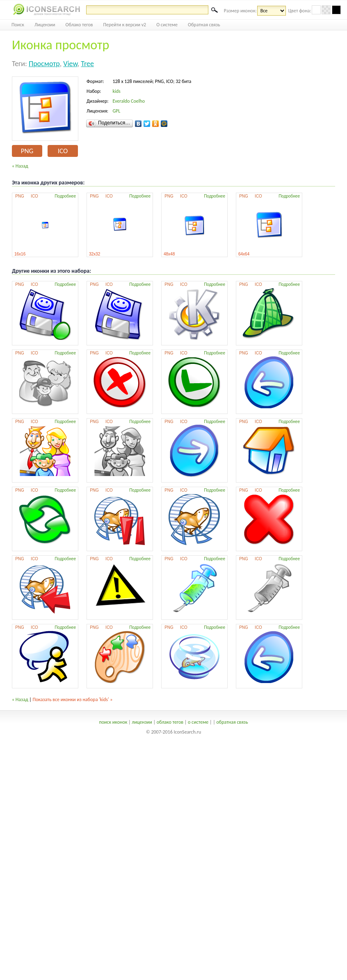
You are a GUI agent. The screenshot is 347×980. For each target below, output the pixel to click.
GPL (116, 111)
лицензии (142, 722)
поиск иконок (113, 722)
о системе (198, 722)
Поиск (18, 25)
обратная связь (232, 722)
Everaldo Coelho (129, 101)
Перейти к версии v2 (125, 25)
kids (116, 91)
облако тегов (170, 722)
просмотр (44, 64)
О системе (167, 25)
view (70, 64)
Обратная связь (204, 25)
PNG (27, 151)
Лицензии (45, 25)
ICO (63, 151)
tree (87, 64)
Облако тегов (79, 25)
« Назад (20, 166)
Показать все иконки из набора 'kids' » (73, 699)
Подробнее (65, 196)
